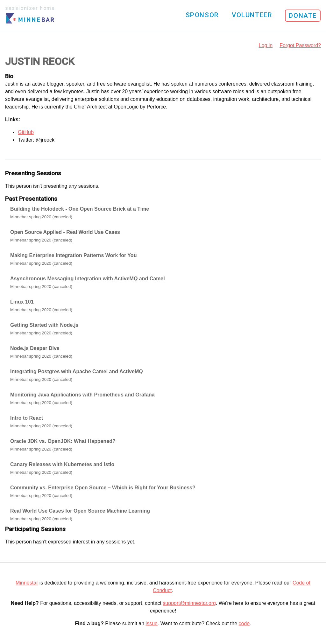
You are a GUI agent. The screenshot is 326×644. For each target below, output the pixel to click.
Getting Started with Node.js (44, 325)
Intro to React (27, 418)
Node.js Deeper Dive (35, 348)
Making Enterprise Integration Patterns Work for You (73, 255)
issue (152, 623)
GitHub (26, 132)
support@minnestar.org (189, 603)
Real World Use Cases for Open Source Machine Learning (80, 511)
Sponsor (202, 15)
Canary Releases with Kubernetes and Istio (62, 464)
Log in (266, 45)
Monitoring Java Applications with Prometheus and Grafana (82, 395)
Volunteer (252, 15)
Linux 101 (22, 302)
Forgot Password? (300, 45)
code (244, 623)
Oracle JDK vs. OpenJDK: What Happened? (63, 441)
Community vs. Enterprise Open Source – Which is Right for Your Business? (103, 488)
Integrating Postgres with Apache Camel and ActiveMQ (77, 371)
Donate (303, 16)
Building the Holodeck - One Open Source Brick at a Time (80, 209)
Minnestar (27, 583)
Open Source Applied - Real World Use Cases (65, 232)
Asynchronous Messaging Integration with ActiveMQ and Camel (88, 279)
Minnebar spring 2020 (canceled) (41, 217)
